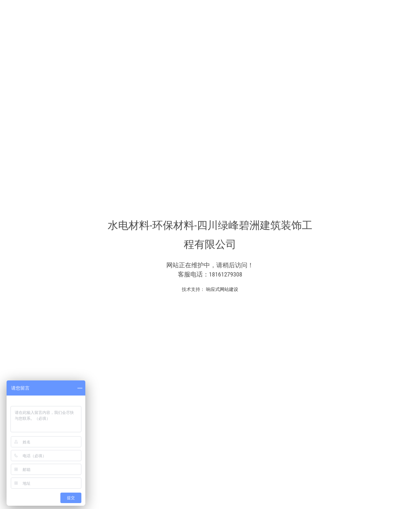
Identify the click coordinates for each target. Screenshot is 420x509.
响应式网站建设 (221, 289)
